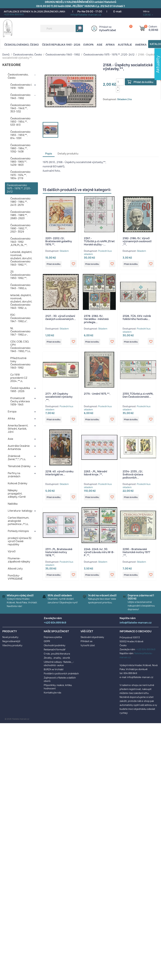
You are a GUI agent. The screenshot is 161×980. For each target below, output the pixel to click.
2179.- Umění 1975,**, (97, 395)
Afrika (110, 45)
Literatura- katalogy (20, 511)
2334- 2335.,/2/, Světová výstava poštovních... (133, 477)
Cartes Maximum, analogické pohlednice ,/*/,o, (18, 521)
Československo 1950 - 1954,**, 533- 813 (20, 122)
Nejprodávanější (11, 644)
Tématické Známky (19, 466)
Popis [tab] (49, 154)
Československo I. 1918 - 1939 (21, 86)
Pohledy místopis (18, 531)
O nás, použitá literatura (57, 656)
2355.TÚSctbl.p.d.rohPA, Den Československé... (138, 397)
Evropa (89, 45)
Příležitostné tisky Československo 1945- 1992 (20, 363)
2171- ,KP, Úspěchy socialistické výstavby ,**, (59, 399)
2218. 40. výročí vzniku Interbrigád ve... (59, 476)
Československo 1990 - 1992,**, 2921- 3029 (20, 228)
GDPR (47, 644)
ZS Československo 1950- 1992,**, (20, 275)
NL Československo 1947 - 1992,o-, (20, 331)
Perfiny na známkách (14, 475)
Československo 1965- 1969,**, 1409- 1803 (20, 162)
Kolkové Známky (18, 483)
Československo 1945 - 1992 (20, 96)
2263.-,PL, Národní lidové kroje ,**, (95, 476)
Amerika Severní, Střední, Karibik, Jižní (18, 429)
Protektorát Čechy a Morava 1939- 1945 (20, 401)
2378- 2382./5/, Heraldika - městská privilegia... (96, 320)
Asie (100, 45)
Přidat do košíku (145, 82)
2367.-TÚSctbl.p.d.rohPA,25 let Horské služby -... (99, 241)
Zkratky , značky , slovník (57, 660)
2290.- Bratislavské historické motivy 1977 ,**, (136, 556)
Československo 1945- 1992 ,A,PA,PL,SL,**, (20, 242)
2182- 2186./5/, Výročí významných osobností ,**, (137, 241)
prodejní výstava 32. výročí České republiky (20, 541)
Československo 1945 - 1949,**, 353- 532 (20, 108)
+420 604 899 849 (14, 14)
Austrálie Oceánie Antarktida (19, 447)
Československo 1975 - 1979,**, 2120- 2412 (19, 188)
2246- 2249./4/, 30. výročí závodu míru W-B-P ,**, (99, 556)
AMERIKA (141, 45)
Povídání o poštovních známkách (61, 676)
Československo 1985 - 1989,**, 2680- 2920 (20, 215)
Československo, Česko (22, 45)
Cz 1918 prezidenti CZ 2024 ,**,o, (19, 378)
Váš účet (87, 634)
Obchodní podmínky (55, 648)
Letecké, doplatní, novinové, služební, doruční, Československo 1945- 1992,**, (21, 258)
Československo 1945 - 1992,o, (20, 287)
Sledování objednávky (92, 639)
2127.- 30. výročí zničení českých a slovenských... (61, 318)
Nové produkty (10, 639)
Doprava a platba (53, 639)
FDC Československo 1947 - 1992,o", (20, 318)
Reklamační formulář (55, 652)
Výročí (12, 551)
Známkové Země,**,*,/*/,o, (17, 458)
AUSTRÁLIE (125, 45)
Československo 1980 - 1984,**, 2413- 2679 (20, 202)
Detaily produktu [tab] (68, 154)
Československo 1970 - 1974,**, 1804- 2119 (20, 175)
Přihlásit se (105, 27)
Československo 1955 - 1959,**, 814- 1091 (20, 135)
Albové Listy (15, 569)
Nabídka (13, 504)
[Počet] (120, 82)
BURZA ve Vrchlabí (54, 672)
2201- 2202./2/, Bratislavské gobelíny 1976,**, (59, 241)
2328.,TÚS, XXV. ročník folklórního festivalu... (137, 318)
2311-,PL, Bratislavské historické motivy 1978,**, (59, 556)
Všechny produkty (12, 648)
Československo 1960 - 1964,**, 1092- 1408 (20, 148)
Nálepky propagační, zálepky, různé (17, 493)
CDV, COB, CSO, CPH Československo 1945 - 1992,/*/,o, (20, 346)
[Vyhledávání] (62, 28)
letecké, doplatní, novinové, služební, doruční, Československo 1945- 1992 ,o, (21, 302)
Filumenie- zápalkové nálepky (19, 560)
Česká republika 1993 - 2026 (61, 45)
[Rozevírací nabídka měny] (148, 15)
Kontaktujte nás (53, 695)
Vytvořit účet (108, 30)
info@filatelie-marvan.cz (86, 15)
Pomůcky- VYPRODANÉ (15, 577)
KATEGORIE (12, 65)
